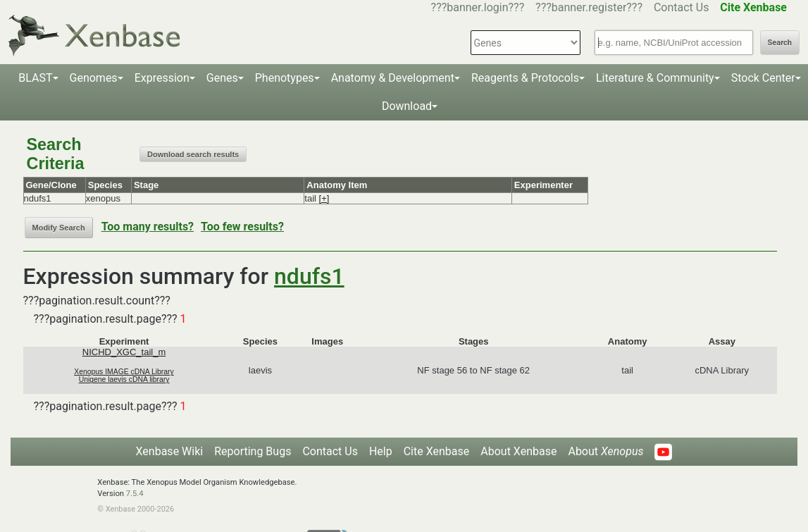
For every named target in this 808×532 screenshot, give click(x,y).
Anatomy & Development (393, 78)
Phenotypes (285, 78)
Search (780, 43)
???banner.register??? (589, 7)
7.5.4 (135, 494)
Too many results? (148, 227)
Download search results (193, 154)
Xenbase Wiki (170, 451)
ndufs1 (309, 276)
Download (407, 106)
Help (381, 451)
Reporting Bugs (253, 451)
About (605, 451)
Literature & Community (655, 78)
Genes (222, 78)
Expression (162, 78)
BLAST (35, 78)
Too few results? (242, 227)
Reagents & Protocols (525, 78)
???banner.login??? (478, 7)
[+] (324, 198)
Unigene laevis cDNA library (124, 379)
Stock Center (763, 78)
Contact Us (682, 7)
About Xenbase (518, 451)
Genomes (94, 78)
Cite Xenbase (437, 451)
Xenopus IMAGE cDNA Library (124, 372)
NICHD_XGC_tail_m (124, 352)
